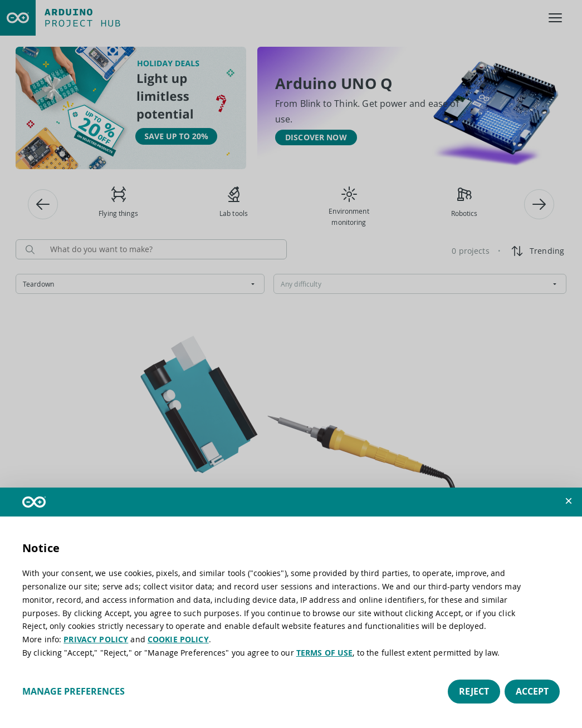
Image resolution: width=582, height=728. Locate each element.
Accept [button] (532, 691)
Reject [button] (474, 691)
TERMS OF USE (325, 653)
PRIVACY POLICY (96, 639)
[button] (569, 501)
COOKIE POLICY (178, 639)
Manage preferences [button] (74, 691)
